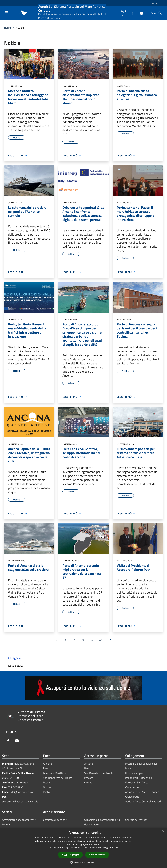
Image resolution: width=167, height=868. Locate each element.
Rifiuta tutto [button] (97, 855)
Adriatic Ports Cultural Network (143, 801)
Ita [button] (155, 3)
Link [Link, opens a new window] (116, 848)
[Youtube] (140, 13)
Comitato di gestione (55, 820)
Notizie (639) (16, 666)
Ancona (47, 764)
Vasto (46, 792)
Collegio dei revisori (136, 820)
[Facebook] (132, 13)
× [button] (163, 831)
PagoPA (6, 824)
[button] (83, 862)
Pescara (48, 782)
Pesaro (47, 768)
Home (7, 27)
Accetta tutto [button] (70, 855)
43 (101, 640)
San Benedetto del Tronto (58, 778)
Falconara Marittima (55, 773)
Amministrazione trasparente (19, 820)
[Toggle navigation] (7, 13)
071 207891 (21, 782)
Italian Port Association (139, 778)
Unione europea (134, 773)
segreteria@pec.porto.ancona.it (20, 801)
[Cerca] (160, 13)
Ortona (47, 787)
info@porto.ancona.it (22, 792)
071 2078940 (16, 787)
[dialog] (83, 848)
